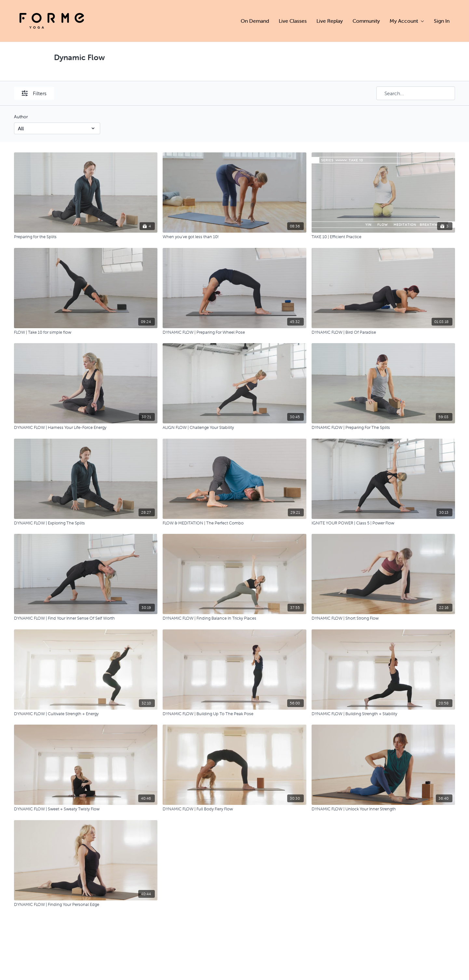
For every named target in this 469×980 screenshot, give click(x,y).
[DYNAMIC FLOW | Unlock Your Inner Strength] (383, 809)
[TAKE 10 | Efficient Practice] (383, 237)
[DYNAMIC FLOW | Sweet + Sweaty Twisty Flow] (86, 809)
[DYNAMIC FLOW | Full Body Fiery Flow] (234, 809)
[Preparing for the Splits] (86, 237)
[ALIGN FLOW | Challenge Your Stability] (234, 428)
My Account (407, 21)
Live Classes (293, 21)
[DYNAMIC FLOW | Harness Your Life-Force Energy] (86, 428)
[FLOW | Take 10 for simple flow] (86, 332)
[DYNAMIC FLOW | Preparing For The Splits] (383, 428)
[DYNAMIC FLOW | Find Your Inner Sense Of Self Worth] (86, 618)
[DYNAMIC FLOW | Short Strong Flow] (383, 618)
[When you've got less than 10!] (234, 237)
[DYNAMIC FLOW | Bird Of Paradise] (383, 332)
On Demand (255, 21)
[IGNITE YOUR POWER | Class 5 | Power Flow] (383, 523)
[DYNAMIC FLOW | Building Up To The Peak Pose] (234, 714)
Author (21, 117)
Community (366, 21)
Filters (34, 93)
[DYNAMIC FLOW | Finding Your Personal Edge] (86, 905)
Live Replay (330, 21)
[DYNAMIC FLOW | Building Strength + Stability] (383, 714)
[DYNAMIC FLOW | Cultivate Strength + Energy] (86, 714)
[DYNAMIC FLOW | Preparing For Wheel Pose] (234, 332)
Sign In (442, 21)
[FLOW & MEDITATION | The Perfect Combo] (234, 523)
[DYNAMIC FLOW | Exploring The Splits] (86, 523)
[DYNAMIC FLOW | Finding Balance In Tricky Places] (234, 618)
